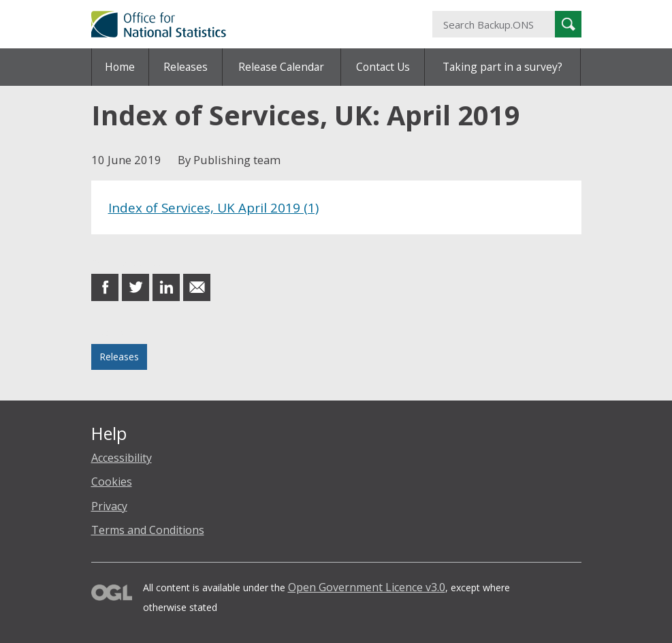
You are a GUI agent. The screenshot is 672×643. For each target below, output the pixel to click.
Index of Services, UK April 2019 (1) (213, 207)
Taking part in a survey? (502, 67)
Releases (186, 67)
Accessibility (122, 458)
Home (120, 67)
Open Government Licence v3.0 (367, 587)
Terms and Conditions (148, 530)
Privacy (109, 506)
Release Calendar (281, 67)
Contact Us (383, 67)
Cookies (112, 482)
